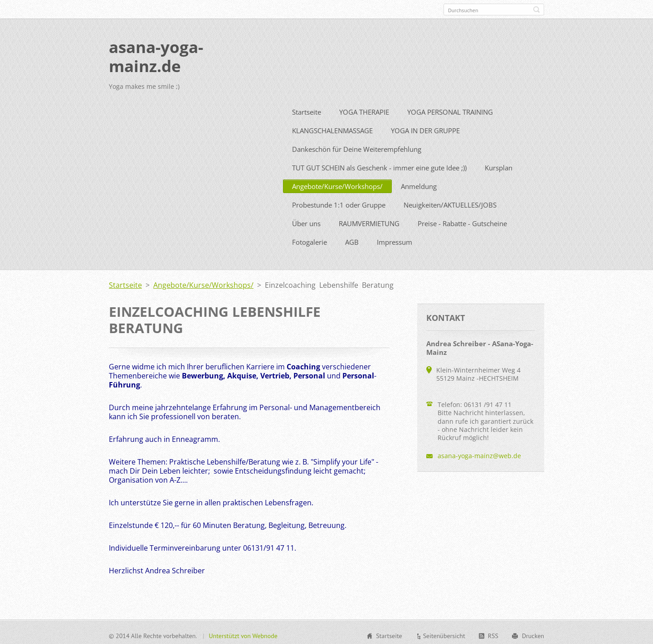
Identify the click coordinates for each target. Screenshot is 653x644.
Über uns (306, 222)
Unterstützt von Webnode (243, 634)
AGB (352, 240)
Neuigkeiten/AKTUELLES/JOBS (450, 203)
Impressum (395, 240)
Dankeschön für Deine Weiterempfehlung (357, 147)
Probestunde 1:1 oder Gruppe (339, 203)
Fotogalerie (309, 240)
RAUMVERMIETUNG (369, 222)
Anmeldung (419, 184)
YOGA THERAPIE (364, 110)
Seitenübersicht (444, 634)
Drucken (533, 634)
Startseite (307, 110)
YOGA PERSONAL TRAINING (450, 110)
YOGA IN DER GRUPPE (425, 129)
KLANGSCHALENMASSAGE (332, 129)
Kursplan (499, 166)
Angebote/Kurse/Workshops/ (337, 184)
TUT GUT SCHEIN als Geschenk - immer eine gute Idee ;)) (379, 166)
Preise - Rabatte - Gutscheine (462, 222)
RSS (493, 634)
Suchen (536, 10)
